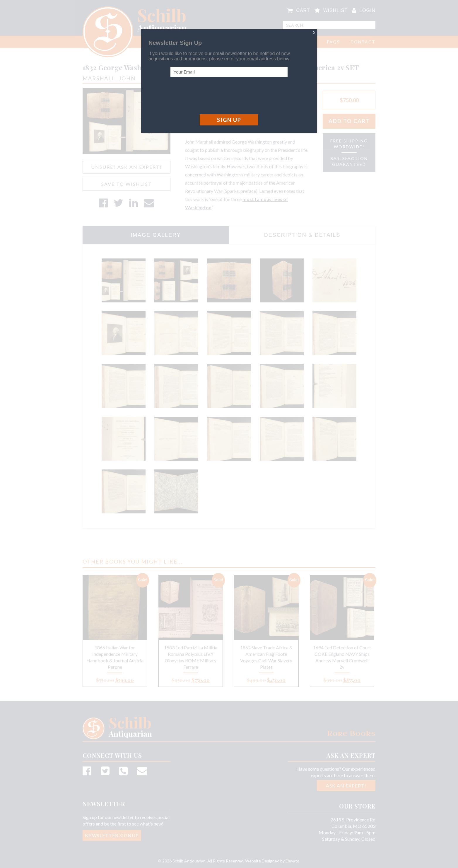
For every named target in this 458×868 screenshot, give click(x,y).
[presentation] (215, 96)
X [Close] (314, 33)
